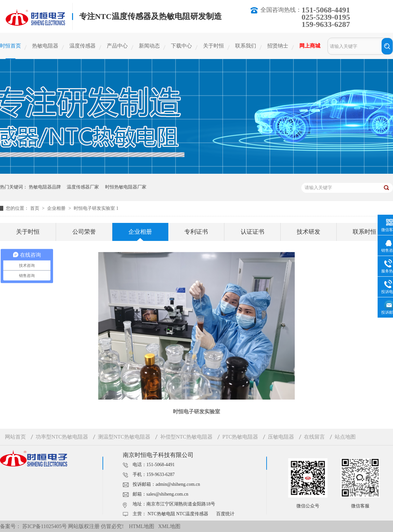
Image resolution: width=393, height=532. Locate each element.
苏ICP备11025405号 (45, 526)
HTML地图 (142, 526)
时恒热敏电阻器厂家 (126, 187)
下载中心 (181, 46)
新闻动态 (149, 46)
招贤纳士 (278, 46)
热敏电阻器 (45, 46)
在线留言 (314, 437)
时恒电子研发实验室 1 (96, 208)
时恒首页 (10, 46)
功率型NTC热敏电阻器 (62, 437)
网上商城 (310, 46)
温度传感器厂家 (83, 187)
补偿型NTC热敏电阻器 (186, 437)
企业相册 (57, 208)
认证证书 (253, 232)
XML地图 (169, 526)
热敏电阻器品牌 (45, 187)
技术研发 (309, 232)
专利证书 (196, 232)
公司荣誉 (84, 232)
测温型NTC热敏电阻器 (124, 437)
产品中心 (117, 46)
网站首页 (15, 437)
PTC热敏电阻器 (240, 437)
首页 (35, 208)
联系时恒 (365, 232)
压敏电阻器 (281, 437)
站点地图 (345, 437)
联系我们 (246, 46)
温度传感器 (83, 46)
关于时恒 (214, 46)
